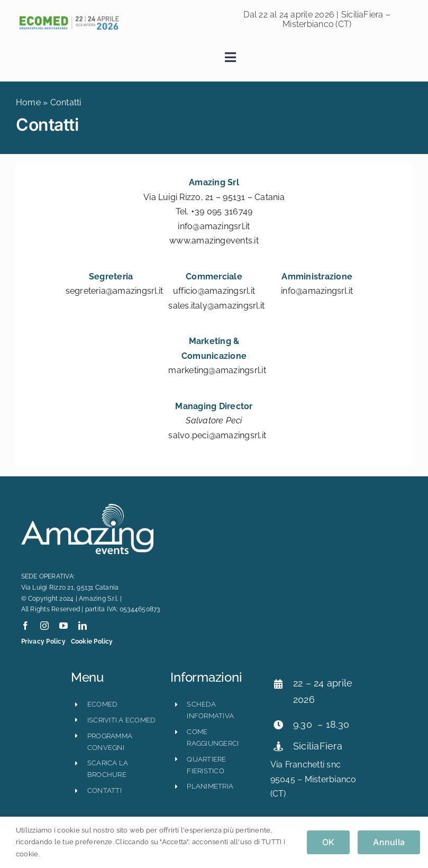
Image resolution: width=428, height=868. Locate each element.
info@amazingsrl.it (214, 226)
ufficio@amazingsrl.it (214, 291)
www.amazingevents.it (214, 241)
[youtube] (63, 626)
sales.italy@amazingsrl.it (216, 306)
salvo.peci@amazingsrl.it (217, 435)
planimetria (210, 786)
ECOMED (102, 704)
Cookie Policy (92, 641)
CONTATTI (104, 790)
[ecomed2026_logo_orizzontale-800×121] (69, 19)
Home (28, 102)
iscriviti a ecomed (121, 720)
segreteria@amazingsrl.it (115, 291)
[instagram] (44, 626)
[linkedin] (83, 626)
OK (328, 842)
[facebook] (25, 626)
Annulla (389, 842)
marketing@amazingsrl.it (217, 370)
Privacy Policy (43, 641)
